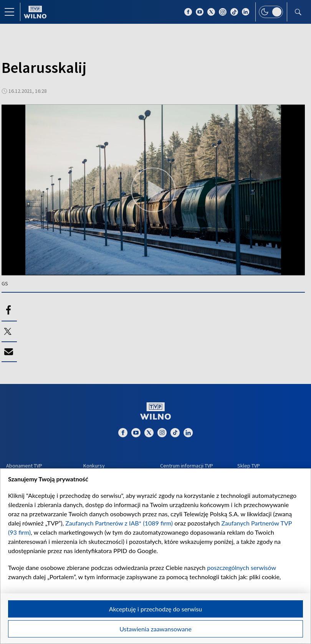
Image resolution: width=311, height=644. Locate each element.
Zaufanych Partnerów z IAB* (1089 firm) (119, 523)
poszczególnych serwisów (241, 567)
